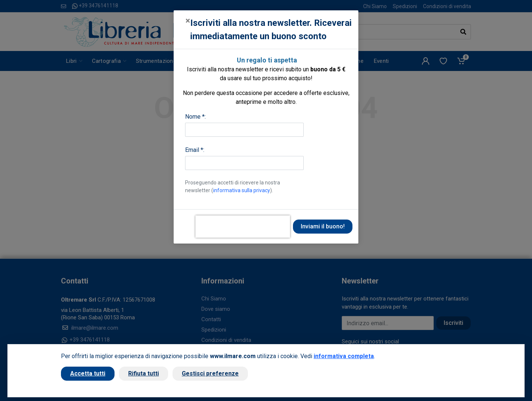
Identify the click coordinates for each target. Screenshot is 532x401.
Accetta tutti (88, 373)
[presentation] (243, 227)
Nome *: (195, 117)
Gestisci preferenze (210, 373)
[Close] (188, 21)
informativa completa (344, 356)
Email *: (195, 150)
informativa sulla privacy (242, 190)
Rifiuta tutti (144, 373)
